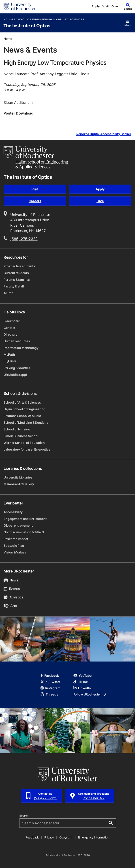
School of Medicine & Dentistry (26, 422)
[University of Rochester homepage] (20, 6)
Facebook (50, 675)
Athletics (13, 597)
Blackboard (12, 321)
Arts (10, 606)
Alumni (9, 293)
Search (24, 816)
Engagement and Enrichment (25, 519)
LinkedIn (82, 688)
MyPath (9, 354)
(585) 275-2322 (24, 239)
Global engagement (18, 525)
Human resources (17, 341)
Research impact (16, 539)
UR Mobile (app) (15, 375)
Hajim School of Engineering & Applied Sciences (44, 20)
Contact (9, 328)
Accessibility (13, 512)
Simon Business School (21, 436)
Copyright (66, 837)
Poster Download (18, 113)
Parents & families (17, 280)
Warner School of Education (24, 443)
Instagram (50, 688)
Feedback (32, 837)
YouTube (82, 675)
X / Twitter (50, 682)
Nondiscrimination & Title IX (24, 532)
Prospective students (19, 266)
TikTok (81, 682)
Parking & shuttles (17, 368)
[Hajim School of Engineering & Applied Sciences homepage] (36, 158)
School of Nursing (17, 429)
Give (115, 6)
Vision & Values (15, 552)
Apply (96, 6)
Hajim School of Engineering (24, 409)
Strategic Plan (14, 546)
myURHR (10, 361)
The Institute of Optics (27, 26)
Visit (106, 6)
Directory (10, 334)
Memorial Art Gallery (19, 484)
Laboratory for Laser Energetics (27, 449)
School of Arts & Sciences (22, 402)
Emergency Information (94, 837)
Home (8, 38)
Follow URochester (90, 694)
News (11, 580)
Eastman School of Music (22, 416)
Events (12, 589)
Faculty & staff (14, 286)
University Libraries (18, 477)
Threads (49, 694)
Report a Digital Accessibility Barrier (104, 134)
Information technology (21, 348)
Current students (16, 273)
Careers (35, 201)
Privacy (49, 837)
